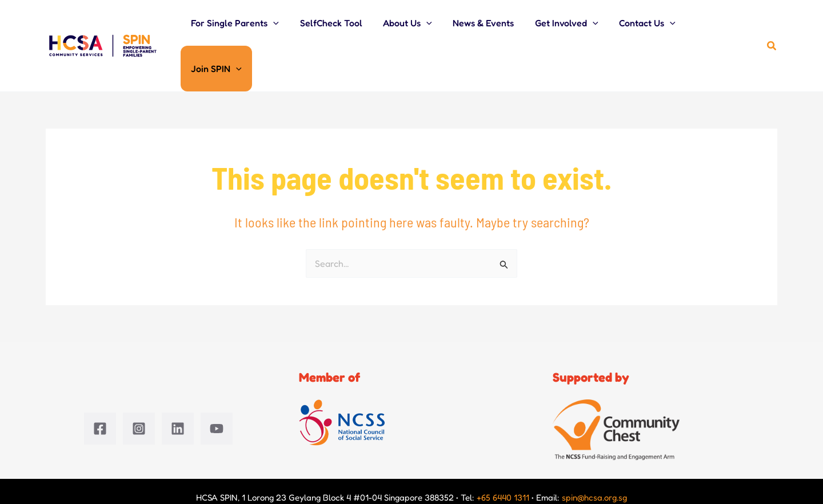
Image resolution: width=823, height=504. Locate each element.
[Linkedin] (178, 385)
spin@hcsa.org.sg (594, 453)
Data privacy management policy (554, 467)
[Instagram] (139, 385)
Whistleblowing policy (666, 467)
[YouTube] (217, 385)
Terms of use (741, 467)
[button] (289, 23)
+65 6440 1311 (503, 453)
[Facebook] (100, 385)
